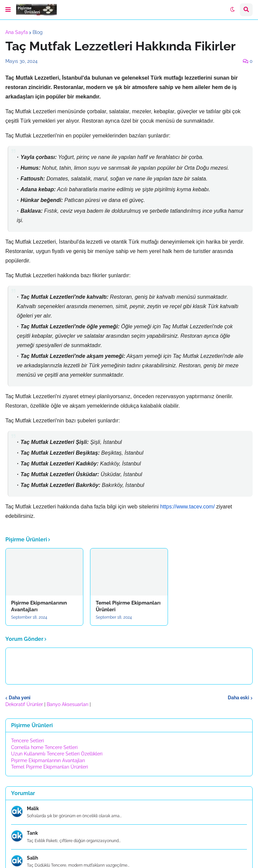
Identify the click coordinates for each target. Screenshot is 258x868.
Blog (38, 32)
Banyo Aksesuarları (68, 704)
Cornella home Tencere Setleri (44, 747)
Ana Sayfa (17, 32)
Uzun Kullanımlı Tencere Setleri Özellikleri (57, 754)
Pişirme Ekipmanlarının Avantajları (39, 606)
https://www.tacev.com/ (187, 507)
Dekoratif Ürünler (25, 704)
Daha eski (239, 698)
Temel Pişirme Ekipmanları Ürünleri (128, 606)
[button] (8, 10)
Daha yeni (20, 698)
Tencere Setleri (28, 741)
